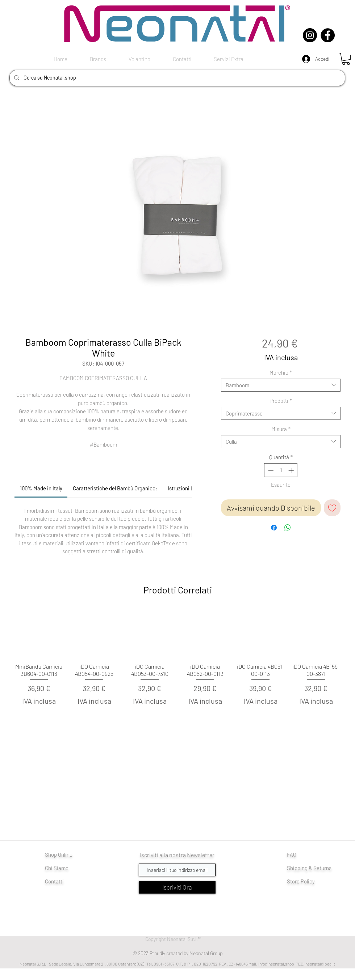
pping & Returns (313, 868)
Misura (281, 429)
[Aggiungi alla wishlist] (332, 508)
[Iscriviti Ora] (177, 887)
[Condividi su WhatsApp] (288, 528)
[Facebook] (328, 35)
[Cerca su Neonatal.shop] (177, 78)
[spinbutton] (281, 470)
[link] (41, 488)
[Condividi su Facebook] (274, 528)
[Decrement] (270, 470)
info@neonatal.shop (276, 964)
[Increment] (292, 470)
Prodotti (281, 401)
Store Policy (301, 881)
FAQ (292, 855)
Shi (291, 868)
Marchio (281, 372)
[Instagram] (310, 35)
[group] (177, 670)
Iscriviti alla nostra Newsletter (177, 855)
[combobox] (281, 385)
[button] (346, 59)
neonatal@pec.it (320, 964)
